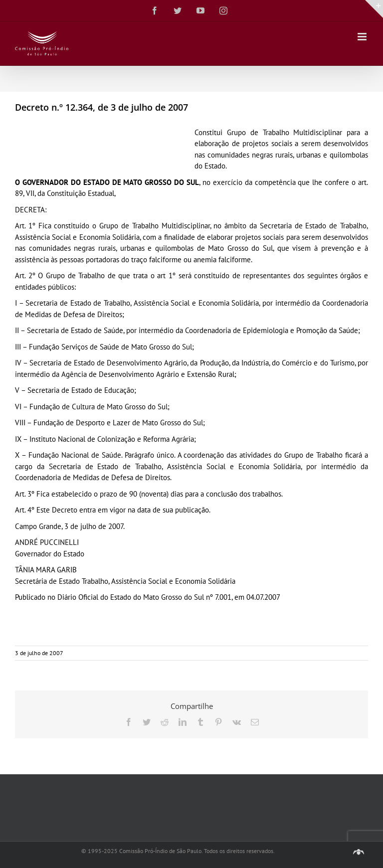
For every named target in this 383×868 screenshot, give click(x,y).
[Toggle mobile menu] (363, 37)
